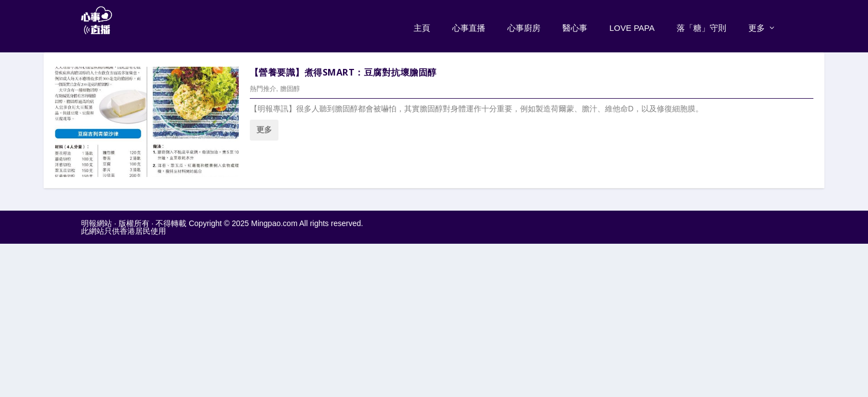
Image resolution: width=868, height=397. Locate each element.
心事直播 (469, 25)
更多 (757, 25)
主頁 (422, 25)
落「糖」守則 (701, 25)
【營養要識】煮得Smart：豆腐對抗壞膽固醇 (343, 69)
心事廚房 (524, 25)
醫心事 (575, 25)
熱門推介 (263, 87)
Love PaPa (632, 25)
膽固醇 (290, 87)
